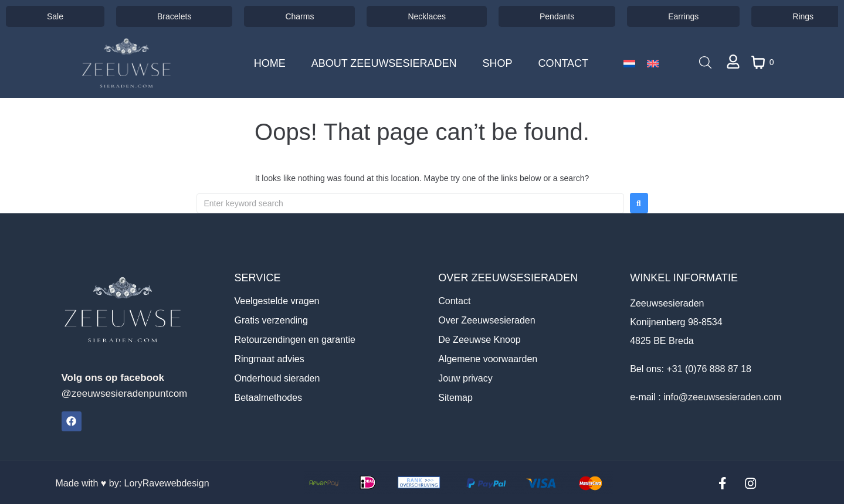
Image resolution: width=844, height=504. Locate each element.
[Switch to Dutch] (629, 63)
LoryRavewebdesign (167, 483)
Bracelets (174, 16)
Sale (55, 16)
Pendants (557, 16)
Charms (299, 16)
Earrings (683, 16)
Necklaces (427, 16)
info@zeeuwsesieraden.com (722, 397)
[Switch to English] (653, 63)
